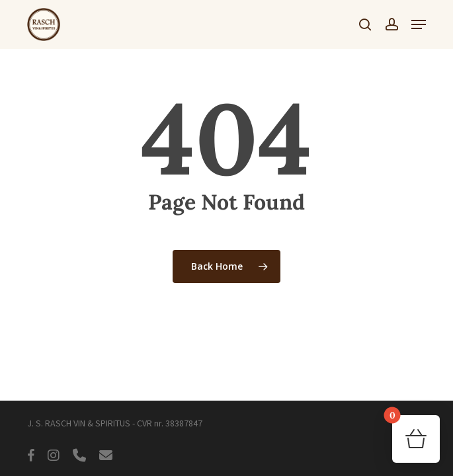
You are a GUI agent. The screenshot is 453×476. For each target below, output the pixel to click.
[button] (419, 24)
